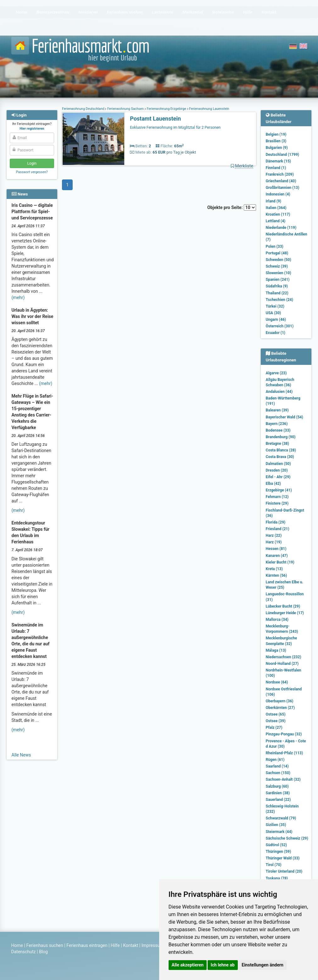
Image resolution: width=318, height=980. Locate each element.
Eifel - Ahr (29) (278, 477)
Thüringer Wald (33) (283, 858)
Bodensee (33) (278, 430)
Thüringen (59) (278, 852)
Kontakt (131, 945)
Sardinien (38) (278, 793)
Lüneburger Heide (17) (285, 613)
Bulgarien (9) (277, 148)
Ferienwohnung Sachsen (125, 109)
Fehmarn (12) (277, 497)
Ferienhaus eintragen (87, 945)
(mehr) (18, 297)
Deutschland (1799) (282, 155)
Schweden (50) (279, 260)
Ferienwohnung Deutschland (84, 109)
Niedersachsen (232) (284, 657)
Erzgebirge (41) (279, 490)
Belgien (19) (276, 134)
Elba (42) (273, 484)
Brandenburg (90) (281, 437)
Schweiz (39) (277, 266)
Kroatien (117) (278, 214)
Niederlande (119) (281, 228)
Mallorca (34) (277, 620)
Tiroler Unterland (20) (284, 871)
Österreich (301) (280, 326)
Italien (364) (276, 208)
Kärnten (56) (276, 575)
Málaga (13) (276, 650)
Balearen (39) (277, 410)
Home (17, 945)
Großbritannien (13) (283, 188)
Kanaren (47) (277, 556)
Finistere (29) (277, 503)
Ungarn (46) (276, 320)
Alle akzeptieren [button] (188, 965)
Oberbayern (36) (280, 701)
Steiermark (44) (279, 832)
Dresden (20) (277, 470)
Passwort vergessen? (32, 172)
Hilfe (115, 945)
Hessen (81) (276, 549)
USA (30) (273, 313)
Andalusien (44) (279, 392)
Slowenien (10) (279, 273)
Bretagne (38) (277, 444)
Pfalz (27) (274, 728)
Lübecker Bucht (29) (283, 606)
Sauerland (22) (278, 800)
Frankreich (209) (280, 174)
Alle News (21, 755)
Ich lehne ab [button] (223, 965)
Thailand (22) (277, 293)
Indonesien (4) (278, 194)
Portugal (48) (277, 253)
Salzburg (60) (277, 786)
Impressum (153, 945)
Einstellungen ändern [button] (262, 965)
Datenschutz (24, 952)
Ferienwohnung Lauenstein (209, 109)
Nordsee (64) (277, 682)
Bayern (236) (277, 424)
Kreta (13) (274, 569)
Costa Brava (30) (280, 457)
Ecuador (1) (276, 333)
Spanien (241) (278, 280)
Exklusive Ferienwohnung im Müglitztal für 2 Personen (175, 127)
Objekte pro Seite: (232, 207)
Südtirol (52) (276, 845)
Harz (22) (274, 535)
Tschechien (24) (279, 300)
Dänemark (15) (278, 161)
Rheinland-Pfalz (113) (284, 753)
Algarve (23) (276, 373)
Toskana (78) (277, 878)
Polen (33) (275, 246)
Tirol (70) (274, 865)
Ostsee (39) (276, 721)
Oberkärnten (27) (280, 708)
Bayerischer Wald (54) (285, 417)
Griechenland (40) (281, 181)
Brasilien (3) (276, 141)
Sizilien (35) (276, 825)
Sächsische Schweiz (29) (287, 838)
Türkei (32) (275, 306)
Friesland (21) (278, 529)
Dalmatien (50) (278, 464)
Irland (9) (273, 201)
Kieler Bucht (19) (280, 562)
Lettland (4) (276, 221)
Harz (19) (274, 542)
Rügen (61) (275, 760)
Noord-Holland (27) (282, 664)
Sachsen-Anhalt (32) (283, 779)
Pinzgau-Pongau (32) (284, 734)
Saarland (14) (277, 766)
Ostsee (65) (276, 714)
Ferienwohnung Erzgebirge (167, 109)
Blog (43, 952)
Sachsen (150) (278, 773)
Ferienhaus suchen (45, 945)
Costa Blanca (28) (281, 450)
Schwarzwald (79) (281, 818)
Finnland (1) (276, 168)
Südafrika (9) (277, 286)
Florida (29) (276, 522)
